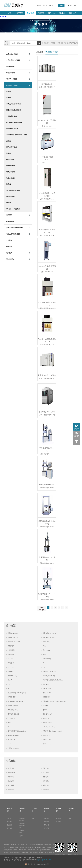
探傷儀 (9, 153)
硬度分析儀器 (11, 159)
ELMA (10, 680)
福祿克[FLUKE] (48, 740)
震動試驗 (12, 852)
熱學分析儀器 (11, 166)
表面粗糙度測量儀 (12, 129)
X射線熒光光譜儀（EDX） (27, 847)
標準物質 (9, 247)
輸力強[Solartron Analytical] (17, 701)
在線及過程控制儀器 (13, 234)
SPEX (10, 689)
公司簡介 (10, 819)
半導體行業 (12, 773)
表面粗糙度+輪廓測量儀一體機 (16, 135)
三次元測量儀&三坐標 (14, 110)
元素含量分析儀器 (12, 54)
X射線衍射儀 (23, 850)
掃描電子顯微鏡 (13, 850)
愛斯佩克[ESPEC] (14, 637)
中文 (71, 5)
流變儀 (9, 184)
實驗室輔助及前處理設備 (15, 228)
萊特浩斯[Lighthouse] (49, 671)
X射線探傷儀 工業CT (34, 850)
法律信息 (7, 858)
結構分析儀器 (11, 73)
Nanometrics (46, 663)
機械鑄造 (11, 777)
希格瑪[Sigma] (47, 689)
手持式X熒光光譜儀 (13, 847)
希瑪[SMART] (12, 676)
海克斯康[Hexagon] (49, 637)
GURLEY (46, 654)
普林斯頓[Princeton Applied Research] (54, 701)
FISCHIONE (46, 697)
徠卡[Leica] (46, 642)
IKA (9, 727)
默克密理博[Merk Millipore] (17, 693)
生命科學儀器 (47, 845)
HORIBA (11, 667)
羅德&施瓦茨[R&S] (14, 642)
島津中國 (14, 845)
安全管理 (13, 858)
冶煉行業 (46, 768)
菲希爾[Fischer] (48, 723)
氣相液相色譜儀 (49, 852)
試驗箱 (9, 91)
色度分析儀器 (11, 196)
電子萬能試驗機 (46, 850)
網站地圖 (39, 858)
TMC (9, 744)
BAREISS (46, 718)
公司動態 (59, 819)
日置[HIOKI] (12, 740)
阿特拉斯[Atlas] (13, 710)
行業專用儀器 (11, 221)
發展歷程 (10, 825)
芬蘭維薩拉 (12, 650)
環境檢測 (46, 773)
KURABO (11, 659)
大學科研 (46, 790)
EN (75, 5)
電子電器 (11, 785)
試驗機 (9, 98)
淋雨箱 (18, 852)
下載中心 (47, 825)
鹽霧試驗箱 (25, 852)
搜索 (61, 5)
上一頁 (41, 608)
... (63, 608)
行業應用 (41, 13)
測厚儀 (9, 141)
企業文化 (10, 822)
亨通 (44, 646)
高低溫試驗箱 (34, 852)
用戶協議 (33, 858)
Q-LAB (45, 710)
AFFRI (10, 723)
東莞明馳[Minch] (13, 714)
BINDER (45, 706)
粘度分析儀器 (11, 178)
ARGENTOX (12, 697)
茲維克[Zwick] (47, 714)
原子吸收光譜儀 (41, 847)
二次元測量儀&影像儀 (14, 104)
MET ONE (11, 671)
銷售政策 (20, 858)
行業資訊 (59, 822)
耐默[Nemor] (47, 659)
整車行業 (11, 790)
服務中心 (52, 13)
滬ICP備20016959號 (44, 860)
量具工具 (9, 215)
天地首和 (11, 663)
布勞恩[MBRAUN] (49, 676)
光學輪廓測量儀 (12, 116)
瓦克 (27, 845)
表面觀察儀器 (11, 66)
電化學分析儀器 (12, 79)
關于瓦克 (20, 13)
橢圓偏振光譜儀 (12, 147)
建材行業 (46, 777)
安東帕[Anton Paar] (49, 727)
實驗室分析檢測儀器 (36, 845)
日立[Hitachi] (47, 650)
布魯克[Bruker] (13, 646)
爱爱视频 (3, 16)
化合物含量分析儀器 (13, 60)
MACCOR (11, 654)
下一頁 (41, 610)
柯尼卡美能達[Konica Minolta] (52, 731)
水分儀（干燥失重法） (14, 209)
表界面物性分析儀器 (13, 190)
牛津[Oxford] (47, 744)
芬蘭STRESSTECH (14, 748)
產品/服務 (30, 13)
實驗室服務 (10, 259)
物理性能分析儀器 (12, 85)
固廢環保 (46, 781)
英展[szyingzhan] (13, 735)
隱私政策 (26, 858)
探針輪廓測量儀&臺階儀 (14, 122)
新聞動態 (62, 13)
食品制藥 (11, 781)
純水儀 (41, 852)
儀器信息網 (21, 845)
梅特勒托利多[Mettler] (50, 633)
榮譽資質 (10, 828)
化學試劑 (9, 240)
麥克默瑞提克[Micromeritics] (17, 731)
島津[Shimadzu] (13, 633)
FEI (9, 684)
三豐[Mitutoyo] (13, 718)
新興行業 (46, 785)
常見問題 (47, 828)
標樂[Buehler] (47, 693)
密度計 (9, 203)
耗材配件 (9, 253)
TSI (44, 667)
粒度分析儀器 (11, 172)
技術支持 (47, 819)
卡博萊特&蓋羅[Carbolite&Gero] (53, 680)
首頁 (9, 13)
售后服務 (47, 822)
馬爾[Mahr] (46, 735)
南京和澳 (46, 684)
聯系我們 (73, 13)
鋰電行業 (11, 768)
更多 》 (22, 836)
